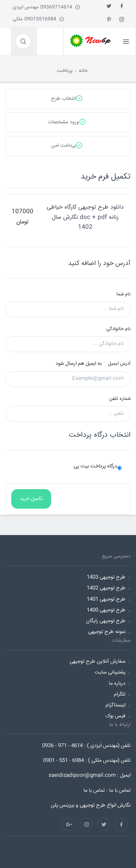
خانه (83, 71)
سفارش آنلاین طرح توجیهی (98, 662)
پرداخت (65, 71)
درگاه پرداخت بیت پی (95, 466)
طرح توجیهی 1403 (106, 577)
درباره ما (117, 684)
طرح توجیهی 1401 (106, 599)
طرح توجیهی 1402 (106, 588)
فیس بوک (116, 716)
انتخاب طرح (67, 98)
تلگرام (120, 694)
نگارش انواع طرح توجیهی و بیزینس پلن (91, 805)
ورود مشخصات (67, 122)
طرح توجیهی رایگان (106, 621)
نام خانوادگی (118, 329)
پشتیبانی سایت (110, 672)
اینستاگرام (116, 705)
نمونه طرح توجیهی (107, 632)
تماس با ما (94, 791)
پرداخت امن (67, 145)
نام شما (123, 294)
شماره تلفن (120, 399)
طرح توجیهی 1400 (106, 610)
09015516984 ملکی (38, 19)
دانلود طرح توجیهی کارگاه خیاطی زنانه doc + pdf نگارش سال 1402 (85, 217)
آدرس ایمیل (119, 364)
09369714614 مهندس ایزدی (46, 7)
